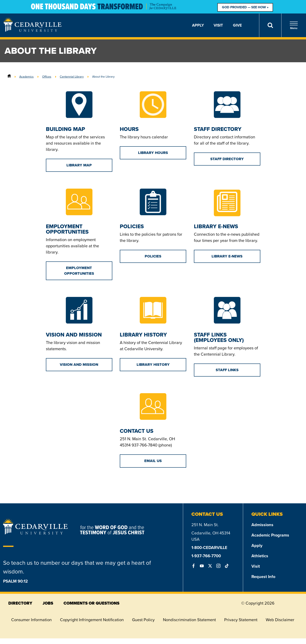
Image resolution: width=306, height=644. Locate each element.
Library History (153, 365)
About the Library (103, 77)
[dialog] (294, 632)
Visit (218, 25)
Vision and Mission (79, 365)
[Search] (270, 25)
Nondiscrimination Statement (189, 620)
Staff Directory (227, 159)
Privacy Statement (241, 620)
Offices (47, 77)
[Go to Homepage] (33, 30)
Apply (198, 25)
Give (237, 25)
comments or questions (91, 603)
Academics (26, 77)
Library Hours (153, 153)
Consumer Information (31, 620)
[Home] (9, 77)
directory (20, 603)
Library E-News (227, 256)
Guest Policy (143, 620)
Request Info (263, 577)
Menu (294, 25)
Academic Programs (270, 535)
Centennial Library (72, 77)
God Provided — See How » (245, 7)
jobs (48, 603)
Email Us (153, 461)
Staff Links (227, 370)
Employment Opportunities (79, 271)
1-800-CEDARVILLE (209, 548)
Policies (153, 256)
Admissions (262, 525)
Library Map (79, 165)
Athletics (260, 556)
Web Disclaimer (280, 620)
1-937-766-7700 (206, 556)
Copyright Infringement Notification (92, 620)
